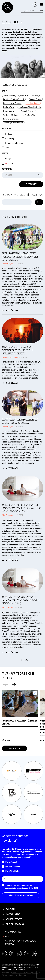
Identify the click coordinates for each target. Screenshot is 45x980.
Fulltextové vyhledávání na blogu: (22, 195)
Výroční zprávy (12, 919)
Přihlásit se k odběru (21, 895)
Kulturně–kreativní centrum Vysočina (19, 943)
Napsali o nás (11, 914)
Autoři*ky (7, 169)
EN (35, 4)
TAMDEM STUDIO (19, 973)
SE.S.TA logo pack (13, 924)
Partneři (8, 909)
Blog (12, 22)
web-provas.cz (33, 973)
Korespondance (12, 932)
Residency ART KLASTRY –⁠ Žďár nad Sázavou (19, 722)
